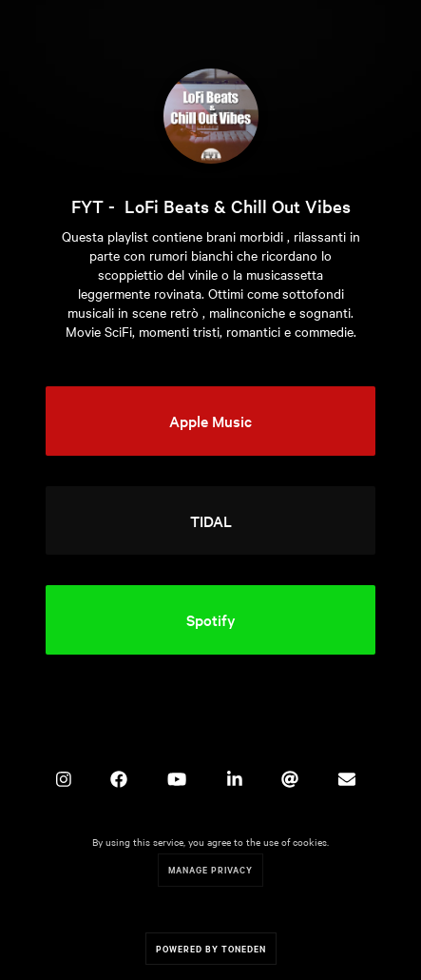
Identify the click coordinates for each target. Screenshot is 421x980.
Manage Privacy (210, 869)
